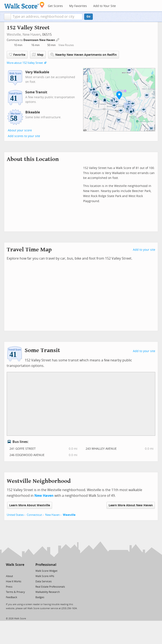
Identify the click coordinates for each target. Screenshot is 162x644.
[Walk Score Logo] (24, 5)
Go (88, 17)
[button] (7, 17)
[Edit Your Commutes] (58, 39)
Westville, (14, 35)
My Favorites (78, 6)
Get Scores (55, 6)
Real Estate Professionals (50, 587)
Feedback (11, 597)
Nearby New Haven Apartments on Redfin (84, 55)
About (9, 576)
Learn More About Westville (30, 505)
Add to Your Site (105, 6)
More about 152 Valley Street (25, 63)
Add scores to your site (24, 136)
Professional (46, 565)
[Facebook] (15, 571)
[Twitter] (8, 571)
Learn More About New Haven (131, 505)
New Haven (32, 35)
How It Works (14, 581)
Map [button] (38, 55)
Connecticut (34, 515)
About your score (20, 130)
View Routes (66, 45)
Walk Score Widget (46, 571)
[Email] (21, 571)
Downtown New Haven (40, 40)
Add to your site (144, 250)
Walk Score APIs (45, 576)
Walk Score (15, 565)
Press (9, 587)
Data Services (44, 581)
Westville (69, 515)
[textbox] (47, 17)
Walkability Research (48, 592)
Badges (40, 597)
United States (15, 515)
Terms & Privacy (15, 592)
